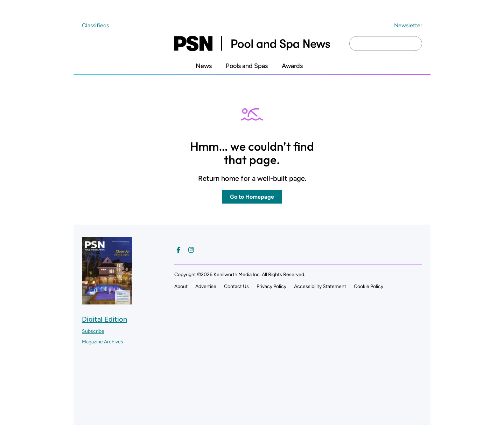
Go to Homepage (252, 197)
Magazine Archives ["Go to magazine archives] (103, 342)
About (181, 286)
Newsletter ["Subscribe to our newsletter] (408, 25)
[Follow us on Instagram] (191, 250)
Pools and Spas (247, 66)
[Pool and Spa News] (252, 43)
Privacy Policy (271, 286)
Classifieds (95, 25)
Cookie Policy (369, 286)
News (204, 66)
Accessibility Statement (320, 286)
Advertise (206, 286)
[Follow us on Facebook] (178, 250)
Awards (292, 66)
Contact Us (236, 286)
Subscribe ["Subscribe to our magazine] (93, 331)
